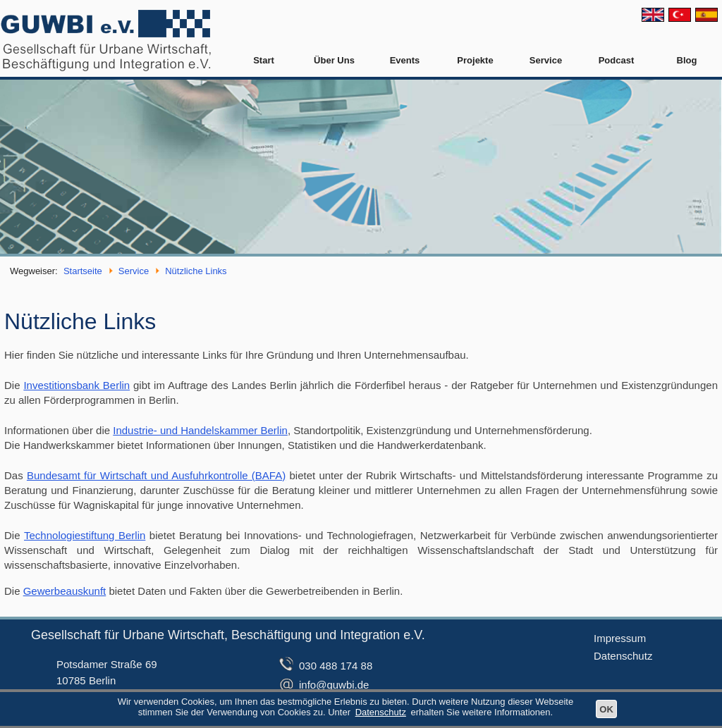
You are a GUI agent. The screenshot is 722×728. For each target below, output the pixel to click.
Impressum (620, 638)
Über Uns (334, 60)
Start (264, 60)
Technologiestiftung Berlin (85, 535)
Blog (687, 60)
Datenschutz (623, 656)
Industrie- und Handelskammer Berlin (200, 430)
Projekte (475, 60)
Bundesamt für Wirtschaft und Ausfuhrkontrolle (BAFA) (156, 475)
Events (405, 60)
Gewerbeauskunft (65, 591)
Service (546, 60)
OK (606, 709)
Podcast (617, 60)
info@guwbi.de (334, 685)
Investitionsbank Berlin (77, 385)
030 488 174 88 (336, 666)
